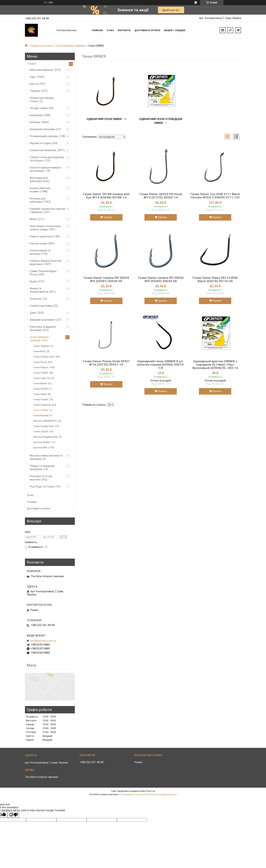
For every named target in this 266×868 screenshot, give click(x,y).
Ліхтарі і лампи (39, 108)
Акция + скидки (175, 30)
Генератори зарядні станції (42, 100)
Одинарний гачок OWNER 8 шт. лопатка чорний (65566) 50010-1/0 (161, 365)
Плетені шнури (39, 243)
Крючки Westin (42, 442)
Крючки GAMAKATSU (45, 421)
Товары (32, 64)
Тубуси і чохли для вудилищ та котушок (47, 159)
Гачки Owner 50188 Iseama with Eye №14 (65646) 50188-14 (106, 196)
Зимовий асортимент (43, 320)
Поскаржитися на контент (133, 794)
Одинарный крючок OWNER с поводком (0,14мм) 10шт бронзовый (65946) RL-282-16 (215, 365)
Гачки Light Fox (42, 378)
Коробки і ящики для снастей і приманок (47, 210)
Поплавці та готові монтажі (41, 478)
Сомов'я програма (41, 306)
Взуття (34, 84)
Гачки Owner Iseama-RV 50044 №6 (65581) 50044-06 (106, 279)
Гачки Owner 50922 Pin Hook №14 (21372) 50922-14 (161, 196)
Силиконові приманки (43, 150)
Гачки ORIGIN (41, 389)
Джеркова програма (42, 129)
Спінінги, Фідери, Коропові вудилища (46, 262)
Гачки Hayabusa (42, 405)
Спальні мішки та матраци (40, 252)
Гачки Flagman (41, 346)
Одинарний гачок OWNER (104, 119)
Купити (108, 217)
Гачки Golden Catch (44, 357)
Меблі (33, 219)
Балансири (36, 115)
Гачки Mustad (41, 415)
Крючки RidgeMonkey (46, 437)
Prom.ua (151, 791)
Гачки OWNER (41, 410)
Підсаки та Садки (40, 143)
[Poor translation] (13, 815)
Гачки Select (40, 394)
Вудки (33, 281)
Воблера (35, 122)
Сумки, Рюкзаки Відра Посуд (43, 273)
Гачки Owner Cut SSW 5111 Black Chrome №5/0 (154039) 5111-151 (215, 196)
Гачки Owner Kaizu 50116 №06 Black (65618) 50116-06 (215, 279)
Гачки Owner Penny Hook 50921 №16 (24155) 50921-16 (106, 363)
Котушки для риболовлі (38, 200)
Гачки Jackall (41, 432)
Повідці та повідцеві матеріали (42, 468)
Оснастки (35, 299)
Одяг (33, 77)
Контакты (124, 30)
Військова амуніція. (42, 70)
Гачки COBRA (41, 373)
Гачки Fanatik (41, 399)
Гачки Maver (40, 383)
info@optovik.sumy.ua (43, 641)
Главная (97, 30)
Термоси (35, 91)
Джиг (33, 313)
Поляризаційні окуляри (44, 136)
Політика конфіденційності (163, 794)
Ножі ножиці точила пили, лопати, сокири (45, 228)
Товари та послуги (41, 46)
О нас (110, 30)
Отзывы (32, 502)
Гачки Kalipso (41, 367)
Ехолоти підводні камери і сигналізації (46, 169)
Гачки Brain (40, 351)
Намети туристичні (41, 236)
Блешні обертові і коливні (40, 190)
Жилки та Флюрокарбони (39, 290)
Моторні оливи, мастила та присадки (46, 457)
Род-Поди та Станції (42, 487)
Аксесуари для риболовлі (39, 179)
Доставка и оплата (147, 30)
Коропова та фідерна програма (43, 328)
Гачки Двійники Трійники (70, 46)
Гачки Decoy (40, 362)
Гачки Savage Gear (44, 426)
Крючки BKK (40, 448)
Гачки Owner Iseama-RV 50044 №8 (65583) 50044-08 (161, 279)
